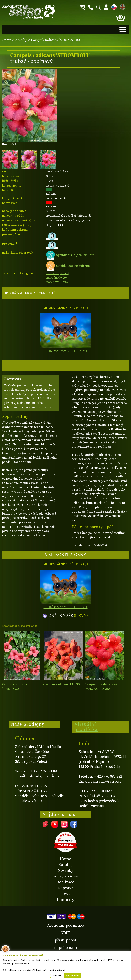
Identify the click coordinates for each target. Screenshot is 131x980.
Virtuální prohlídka (86, 727)
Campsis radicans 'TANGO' (62, 684)
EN (122, 6)
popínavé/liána (57, 282)
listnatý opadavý (58, 273)
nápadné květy (56, 278)
